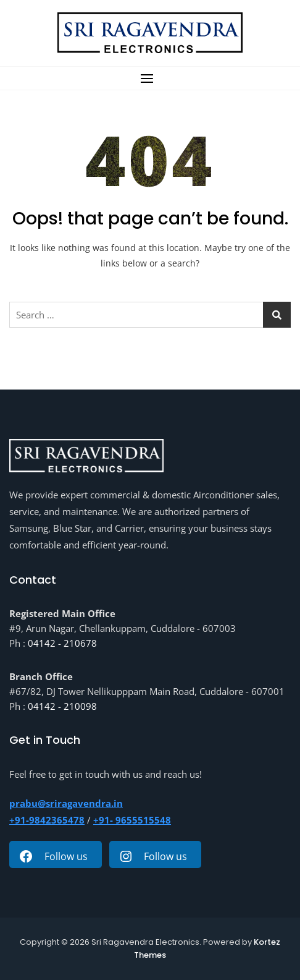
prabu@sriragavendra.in (66, 803)
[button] (150, 78)
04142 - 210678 (62, 643)
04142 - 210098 (62, 706)
